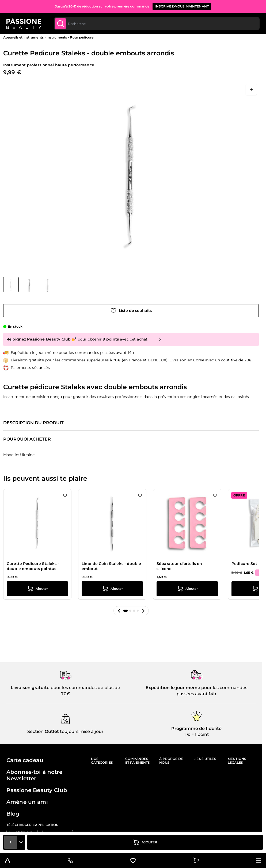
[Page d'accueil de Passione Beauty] (24, 24)
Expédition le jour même (173, 688)
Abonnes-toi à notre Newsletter (34, 775)
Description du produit (33, 423)
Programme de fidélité (196, 729)
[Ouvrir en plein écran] (251, 90)
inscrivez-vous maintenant (182, 6)
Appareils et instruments (23, 37)
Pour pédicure (82, 37)
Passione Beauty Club (37, 790)
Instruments (57, 37)
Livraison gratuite (30, 688)
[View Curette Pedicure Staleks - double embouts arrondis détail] (29, 285)
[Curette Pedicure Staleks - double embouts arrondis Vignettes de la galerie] (29, 285)
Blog (13, 814)
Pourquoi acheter (27, 439)
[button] (119, 611)
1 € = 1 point (197, 734)
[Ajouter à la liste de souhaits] (131, 311)
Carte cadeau (25, 760)
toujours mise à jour (81, 731)
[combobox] (157, 24)
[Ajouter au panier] (145, 842)
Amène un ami (27, 802)
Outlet (51, 731)
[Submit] (60, 24)
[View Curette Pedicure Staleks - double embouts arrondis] (11, 285)
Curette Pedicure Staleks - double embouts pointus (33, 566)
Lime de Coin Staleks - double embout (111, 566)
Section (35, 731)
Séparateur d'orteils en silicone (179, 566)
